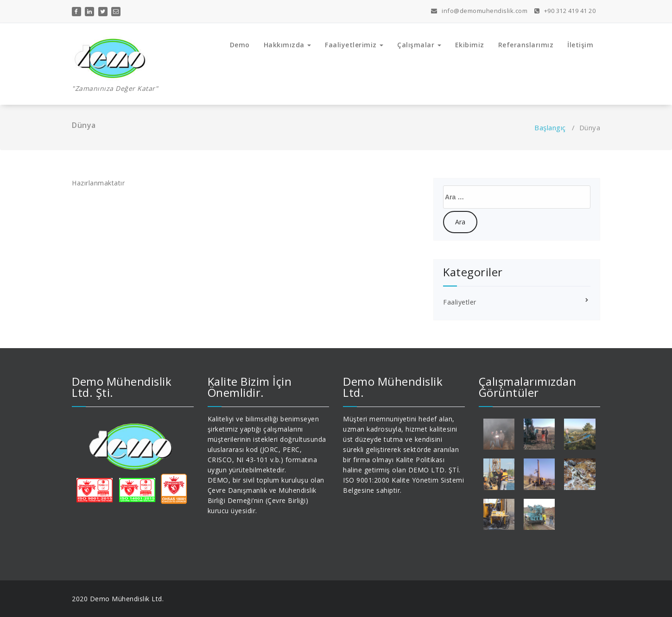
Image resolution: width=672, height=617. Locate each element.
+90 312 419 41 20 (565, 11)
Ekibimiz (470, 45)
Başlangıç (550, 127)
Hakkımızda (288, 45)
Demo (240, 45)
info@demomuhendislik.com (479, 11)
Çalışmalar (419, 45)
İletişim (580, 45)
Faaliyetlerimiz (354, 45)
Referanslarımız (526, 45)
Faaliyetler (460, 302)
